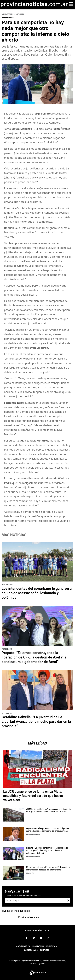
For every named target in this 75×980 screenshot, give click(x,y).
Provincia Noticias (29, 917)
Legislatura (38, 946)
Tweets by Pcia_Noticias (16, 911)
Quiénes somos (31, 950)
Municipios (51, 946)
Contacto (45, 950)
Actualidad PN (23, 946)
